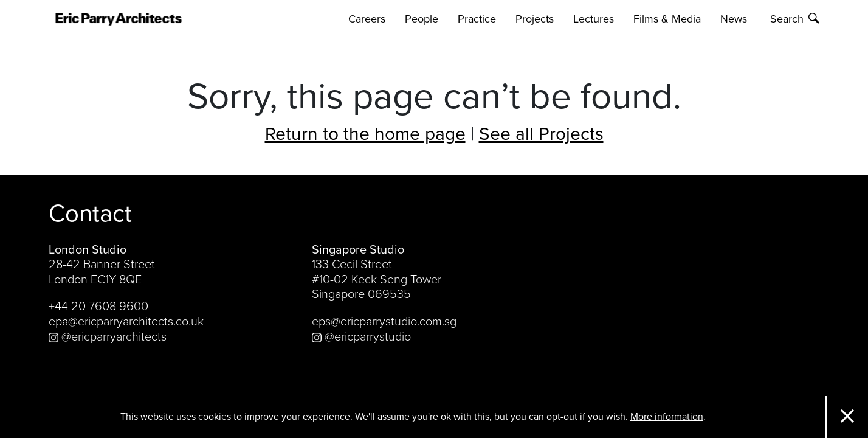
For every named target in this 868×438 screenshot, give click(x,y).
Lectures (594, 19)
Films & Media (667, 19)
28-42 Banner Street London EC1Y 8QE (102, 272)
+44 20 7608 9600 (98, 307)
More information (667, 417)
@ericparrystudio (361, 337)
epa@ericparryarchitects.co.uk (126, 322)
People (422, 19)
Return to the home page (365, 134)
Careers (367, 19)
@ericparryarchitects (108, 337)
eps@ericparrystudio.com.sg (384, 322)
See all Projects (541, 134)
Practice (477, 19)
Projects (535, 19)
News (734, 19)
